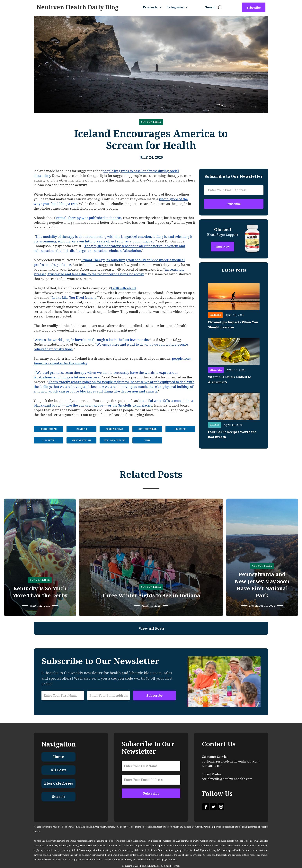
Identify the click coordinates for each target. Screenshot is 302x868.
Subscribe (254, 8)
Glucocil (180, 429)
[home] (78, 7)
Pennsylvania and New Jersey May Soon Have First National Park (262, 585)
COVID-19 (81, 429)
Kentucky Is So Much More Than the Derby (40, 592)
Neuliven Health (114, 440)
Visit (147, 440)
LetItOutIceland (123, 288)
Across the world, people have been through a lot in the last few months (92, 340)
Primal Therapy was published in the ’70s (89, 218)
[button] (154, 7)
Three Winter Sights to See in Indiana (151, 595)
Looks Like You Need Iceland (74, 298)
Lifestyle (49, 440)
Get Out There (151, 122)
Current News (114, 429)
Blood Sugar (49, 429)
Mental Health (81, 440)
